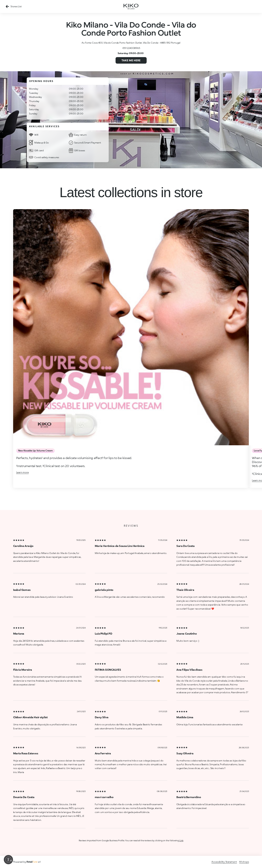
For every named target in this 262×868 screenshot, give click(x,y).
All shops (244, 862)
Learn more (23, 472)
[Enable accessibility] (8, 860)
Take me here (131, 60)
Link (181, 840)
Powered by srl (27, 862)
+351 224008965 (131, 48)
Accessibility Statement (224, 862)
